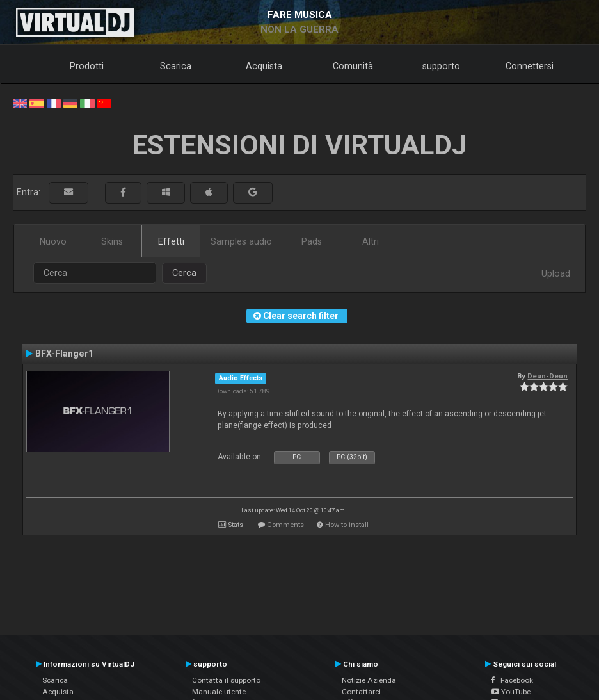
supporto (441, 66)
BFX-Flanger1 (64, 354)
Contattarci (361, 692)
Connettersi (530, 66)
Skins (112, 241)
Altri (371, 241)
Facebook (512, 680)
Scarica (176, 66)
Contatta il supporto (226, 680)
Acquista (264, 66)
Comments (285, 525)
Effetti (171, 241)
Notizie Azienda (369, 680)
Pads (312, 241)
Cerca (184, 273)
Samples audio (241, 241)
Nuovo (53, 241)
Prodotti (87, 66)
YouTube (511, 692)
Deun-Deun (547, 376)
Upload (556, 273)
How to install (347, 525)
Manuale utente (219, 692)
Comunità (353, 66)
